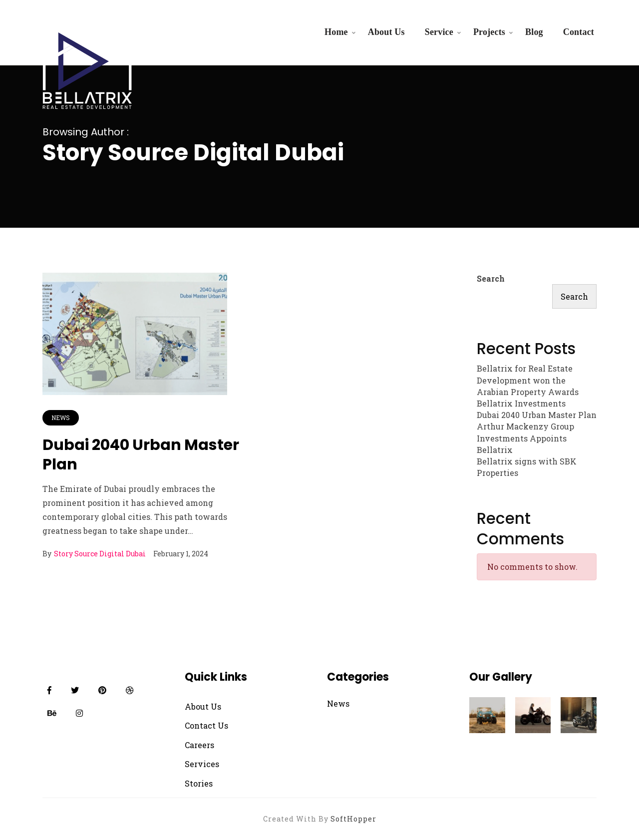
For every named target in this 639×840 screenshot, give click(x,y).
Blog (534, 32)
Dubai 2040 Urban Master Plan (141, 455)
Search (491, 278)
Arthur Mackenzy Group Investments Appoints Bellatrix (525, 438)
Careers (199, 745)
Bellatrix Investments (521, 403)
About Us (386, 32)
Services (202, 764)
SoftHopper (353, 819)
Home (336, 32)
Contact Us (206, 725)
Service (439, 32)
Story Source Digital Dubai (100, 554)
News (61, 418)
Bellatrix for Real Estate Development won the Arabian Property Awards (528, 380)
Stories (199, 783)
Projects (489, 32)
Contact (579, 32)
